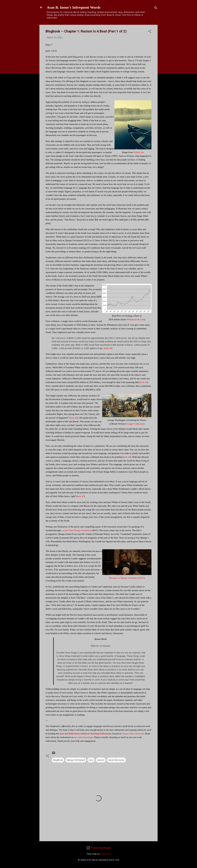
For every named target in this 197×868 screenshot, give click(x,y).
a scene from (76, 530)
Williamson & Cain (135, 319)
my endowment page (83, 737)
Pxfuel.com (139, 152)
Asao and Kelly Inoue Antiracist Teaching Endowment (85, 734)
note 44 (144, 382)
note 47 (81, 496)
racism (101, 760)
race (91, 760)
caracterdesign (105, 854)
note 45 (74, 418)
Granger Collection (135, 424)
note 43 (108, 348)
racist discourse (116, 760)
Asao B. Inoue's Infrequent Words (74, 7)
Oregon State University (133, 734)
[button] (150, 32)
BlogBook (58, 760)
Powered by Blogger (99, 848)
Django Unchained (76, 760)
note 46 (127, 457)
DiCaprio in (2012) (127, 578)
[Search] (156, 8)
